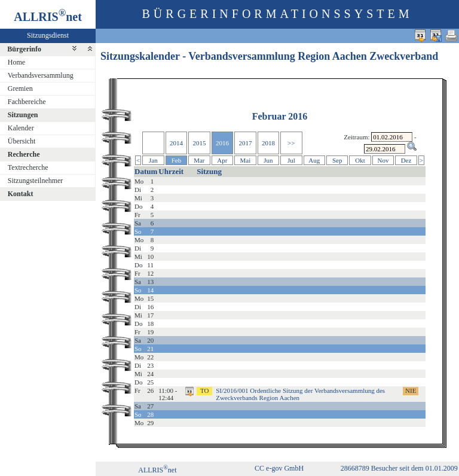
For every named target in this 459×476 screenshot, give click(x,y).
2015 (199, 143)
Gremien (20, 89)
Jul (291, 160)
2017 (245, 143)
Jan (153, 160)
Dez (406, 160)
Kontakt (21, 194)
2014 (176, 143)
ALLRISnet (157, 470)
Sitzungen (23, 115)
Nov (383, 160)
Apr (222, 160)
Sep (337, 160)
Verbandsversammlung (41, 75)
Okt (360, 160)
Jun (268, 160)
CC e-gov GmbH (279, 468)
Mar (199, 160)
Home (16, 62)
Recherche (24, 154)
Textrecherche (28, 167)
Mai (246, 160)
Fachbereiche (27, 102)
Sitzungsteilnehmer (36, 181)
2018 (268, 143)
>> (291, 143)
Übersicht (22, 141)
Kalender (21, 128)
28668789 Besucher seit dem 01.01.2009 (399, 468)
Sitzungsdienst (48, 35)
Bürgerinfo (24, 49)
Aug (314, 160)
